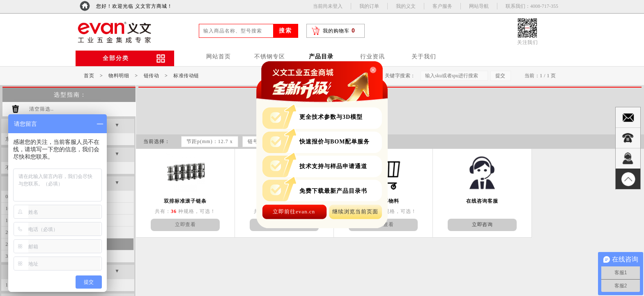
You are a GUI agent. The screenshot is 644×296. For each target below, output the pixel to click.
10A (98, 197)
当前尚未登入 (328, 6)
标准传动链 (186, 76)
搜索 (285, 31)
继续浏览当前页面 (355, 212)
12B (98, 208)
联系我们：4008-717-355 (532, 6)
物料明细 (119, 76)
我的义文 (406, 6)
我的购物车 (336, 31)
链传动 (152, 76)
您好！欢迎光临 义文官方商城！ (134, 6)
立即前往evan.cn (294, 212)
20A (98, 220)
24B (98, 232)
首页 (89, 76)
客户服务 (442, 6)
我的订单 (369, 6)
